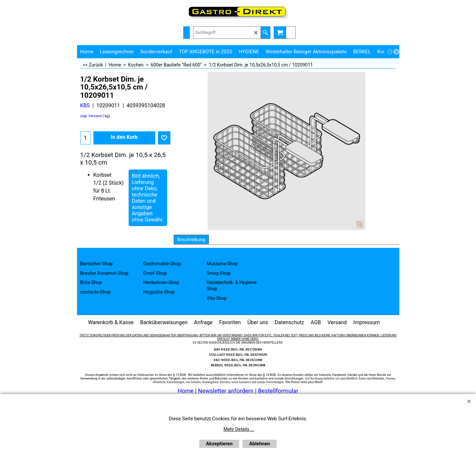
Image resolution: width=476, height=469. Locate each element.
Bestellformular (278, 391)
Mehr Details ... (239, 429)
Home (186, 391)
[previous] (390, 52)
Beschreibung (191, 240)
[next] (396, 52)
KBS (85, 105)
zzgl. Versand (91, 116)
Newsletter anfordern (226, 391)
